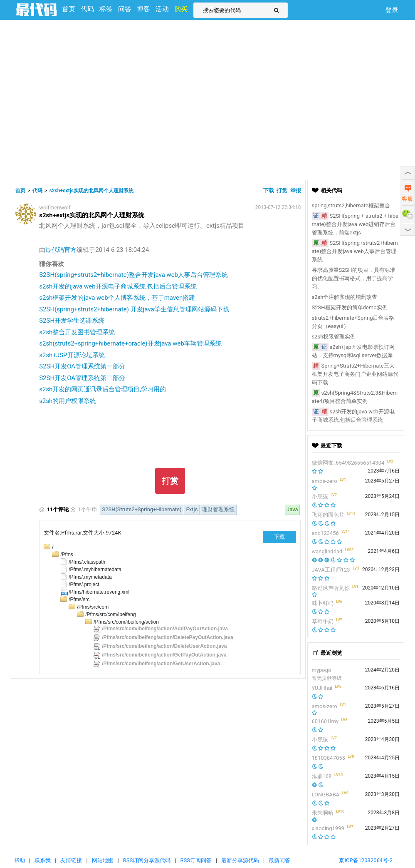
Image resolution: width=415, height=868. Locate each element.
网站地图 (103, 860)
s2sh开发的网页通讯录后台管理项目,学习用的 (103, 389)
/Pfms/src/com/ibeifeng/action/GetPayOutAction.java (164, 655)
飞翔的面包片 (328, 515)
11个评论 (58, 509)
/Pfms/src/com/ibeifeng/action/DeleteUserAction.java (164, 646)
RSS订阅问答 (196, 860)
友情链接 (71, 860)
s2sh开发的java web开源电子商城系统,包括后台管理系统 (118, 286)
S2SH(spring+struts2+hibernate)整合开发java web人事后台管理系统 (133, 275)
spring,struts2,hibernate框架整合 (351, 205)
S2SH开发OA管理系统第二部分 (82, 378)
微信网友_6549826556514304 (348, 463)
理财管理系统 (218, 509)
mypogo (322, 670)
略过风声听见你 (331, 588)
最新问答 (279, 860)
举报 (296, 190)
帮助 (20, 860)
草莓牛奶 (323, 621)
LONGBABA (326, 795)
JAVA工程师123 (331, 570)
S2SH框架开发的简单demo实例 (350, 307)
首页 (20, 191)
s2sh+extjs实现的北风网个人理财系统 (91, 191)
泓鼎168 (322, 776)
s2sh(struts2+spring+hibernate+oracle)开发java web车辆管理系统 (130, 343)
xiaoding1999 (328, 828)
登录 (392, 10)
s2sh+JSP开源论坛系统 (72, 355)
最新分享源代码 (240, 860)
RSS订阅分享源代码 (147, 860)
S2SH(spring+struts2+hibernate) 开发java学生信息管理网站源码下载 (134, 309)
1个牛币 (87, 509)
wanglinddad (327, 551)
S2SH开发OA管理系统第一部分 (82, 366)
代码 (37, 191)
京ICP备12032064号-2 (366, 860)
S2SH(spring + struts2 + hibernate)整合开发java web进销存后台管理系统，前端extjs (355, 224)
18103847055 (329, 758)
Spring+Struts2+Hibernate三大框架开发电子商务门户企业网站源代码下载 (355, 374)
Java (292, 509)
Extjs (192, 509)
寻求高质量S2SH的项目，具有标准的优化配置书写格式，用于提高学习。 (354, 278)
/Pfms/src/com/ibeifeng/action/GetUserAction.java (161, 664)
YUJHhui (322, 688)
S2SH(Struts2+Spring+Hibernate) (142, 509)
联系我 (43, 860)
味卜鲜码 (323, 603)
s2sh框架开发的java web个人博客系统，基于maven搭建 (117, 298)
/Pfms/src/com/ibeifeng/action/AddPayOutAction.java (165, 629)
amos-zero (325, 481)
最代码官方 (61, 250)
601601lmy (325, 721)
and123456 (325, 533)
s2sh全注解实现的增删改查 (345, 297)
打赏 (282, 190)
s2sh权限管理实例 (334, 337)
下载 (269, 190)
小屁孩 (320, 496)
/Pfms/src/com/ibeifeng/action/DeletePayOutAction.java (167, 637)
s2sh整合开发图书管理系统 (77, 332)
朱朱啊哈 (323, 813)
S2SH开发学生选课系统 (72, 321)
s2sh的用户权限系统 (68, 401)
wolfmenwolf (55, 208)
